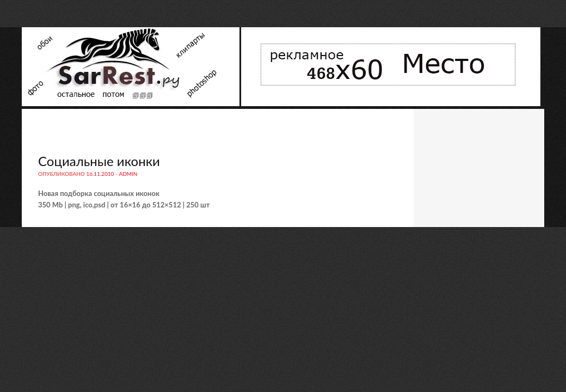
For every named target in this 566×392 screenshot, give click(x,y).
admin (128, 174)
